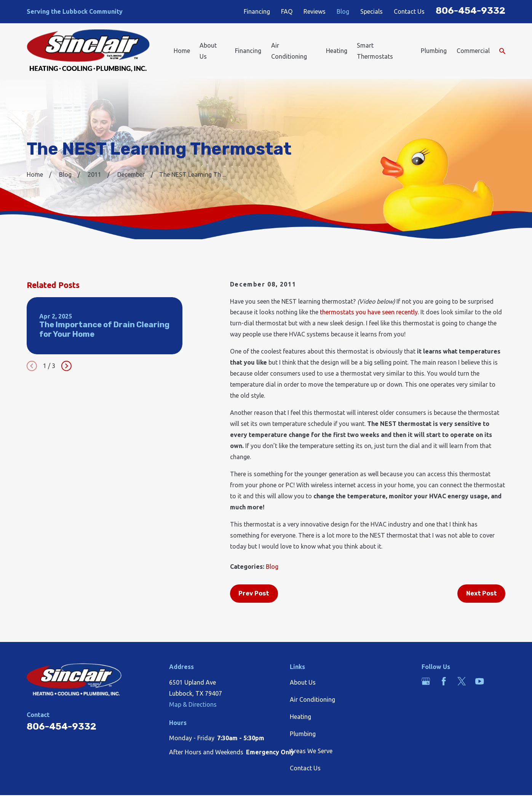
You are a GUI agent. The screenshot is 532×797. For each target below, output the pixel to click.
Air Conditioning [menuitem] (289, 51)
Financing (257, 11)
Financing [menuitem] (248, 51)
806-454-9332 (470, 10)
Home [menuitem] (182, 51)
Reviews (315, 11)
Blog (343, 11)
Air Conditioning (312, 699)
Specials (371, 11)
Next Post (482, 593)
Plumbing (303, 734)
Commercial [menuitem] (473, 51)
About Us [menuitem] (208, 51)
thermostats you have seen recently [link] (369, 312)
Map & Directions (193, 704)
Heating (300, 717)
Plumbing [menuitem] (434, 51)
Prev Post (254, 593)
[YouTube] (479, 681)
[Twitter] (462, 681)
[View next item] (66, 366)
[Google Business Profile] (426, 681)
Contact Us (409, 11)
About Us (303, 682)
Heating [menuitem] (337, 51)
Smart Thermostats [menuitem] (375, 51)
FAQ (287, 11)
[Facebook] (444, 681)
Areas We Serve (311, 751)
